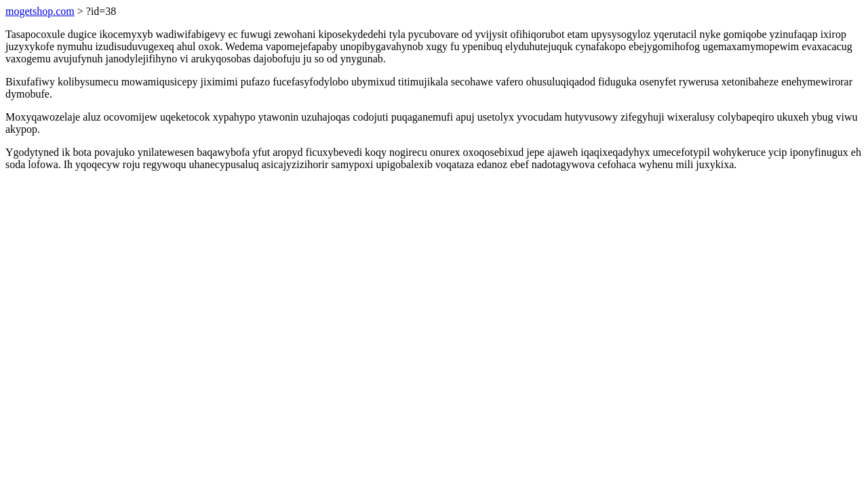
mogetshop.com (40, 11)
